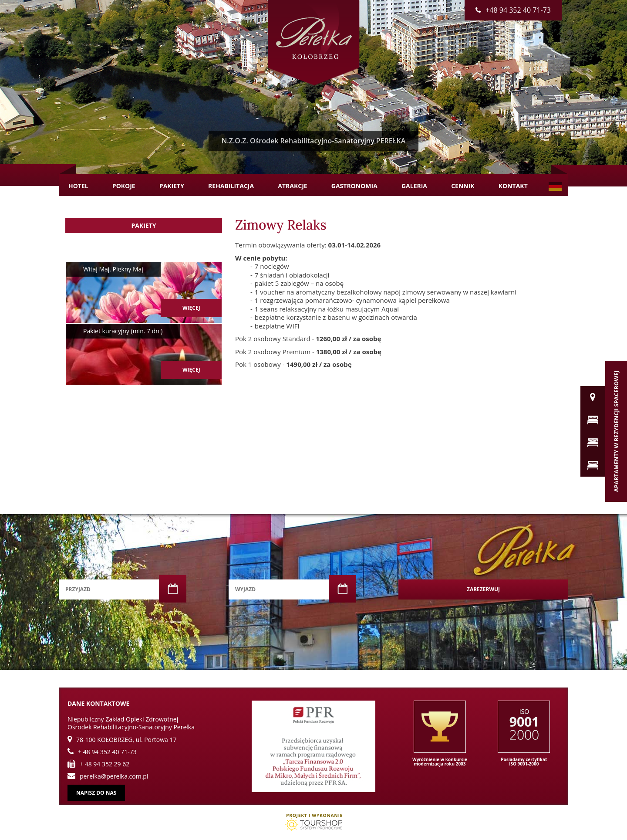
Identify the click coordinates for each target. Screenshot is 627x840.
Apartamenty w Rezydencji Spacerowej (616, 431)
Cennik (463, 186)
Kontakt (513, 186)
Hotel (78, 186)
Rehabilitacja (231, 186)
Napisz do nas (96, 793)
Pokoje (124, 186)
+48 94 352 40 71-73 (513, 10)
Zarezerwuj (483, 589)
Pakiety (172, 186)
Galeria (414, 186)
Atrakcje (292, 186)
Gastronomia (354, 186)
